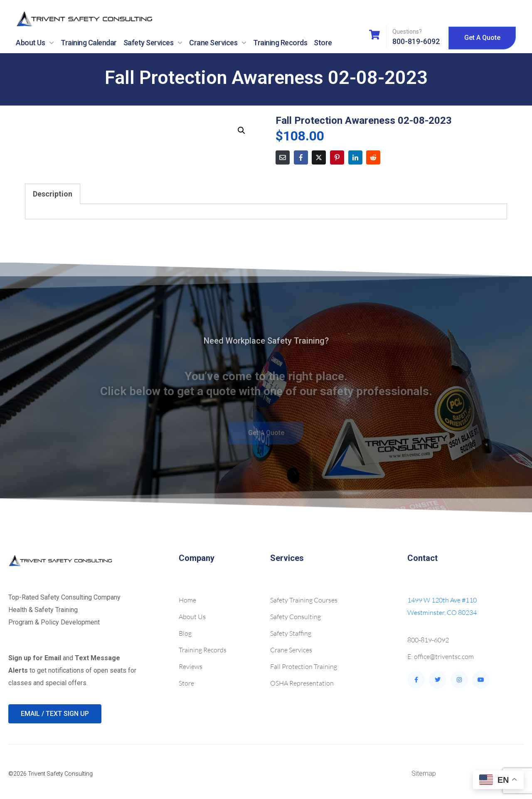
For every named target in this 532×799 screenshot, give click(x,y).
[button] (241, 130)
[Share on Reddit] (373, 157)
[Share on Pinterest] (337, 157)
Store (323, 43)
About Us (35, 43)
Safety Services (153, 43)
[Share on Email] (283, 157)
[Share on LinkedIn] (355, 157)
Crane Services (218, 43)
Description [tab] (53, 194)
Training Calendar (89, 43)
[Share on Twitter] (319, 157)
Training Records (280, 43)
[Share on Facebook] (301, 157)
